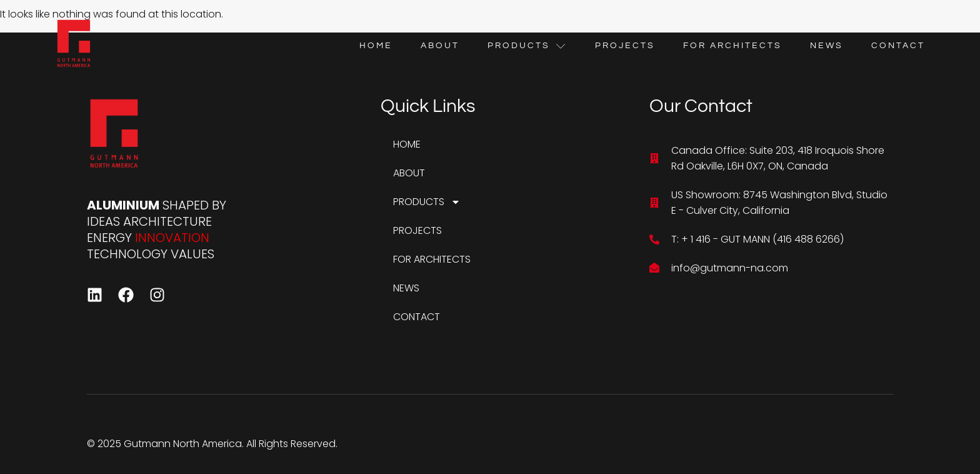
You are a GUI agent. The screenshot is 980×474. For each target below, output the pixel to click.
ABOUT (440, 46)
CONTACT (898, 46)
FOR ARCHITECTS (732, 46)
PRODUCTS (527, 46)
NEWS (827, 46)
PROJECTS (625, 46)
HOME (376, 46)
